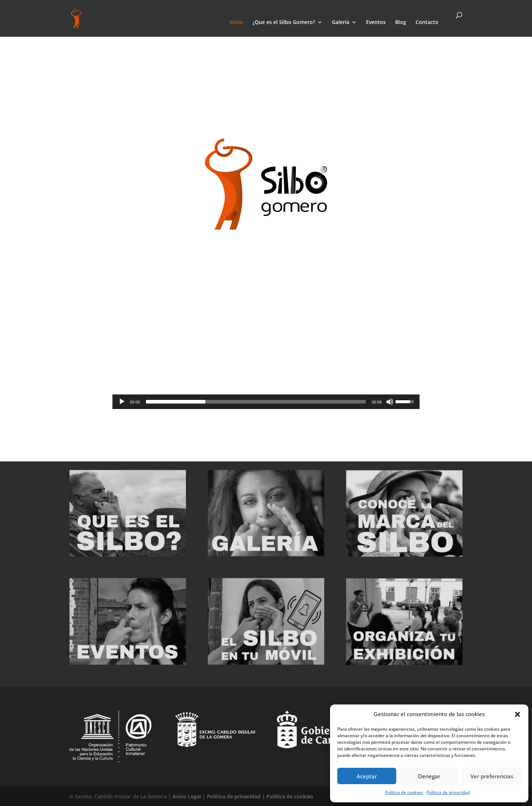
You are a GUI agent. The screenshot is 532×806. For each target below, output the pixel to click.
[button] (517, 714)
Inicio (236, 23)
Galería (341, 23)
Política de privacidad (448, 792)
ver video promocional (263, 425)
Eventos (376, 23)
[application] (266, 402)
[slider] (256, 402)
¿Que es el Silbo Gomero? (284, 23)
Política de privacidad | (237, 796)
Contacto (427, 23)
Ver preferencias (492, 776)
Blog (401, 23)
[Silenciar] (390, 402)
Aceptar (367, 776)
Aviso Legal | (190, 796)
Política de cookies (404, 792)
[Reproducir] (122, 402)
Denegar (429, 776)
